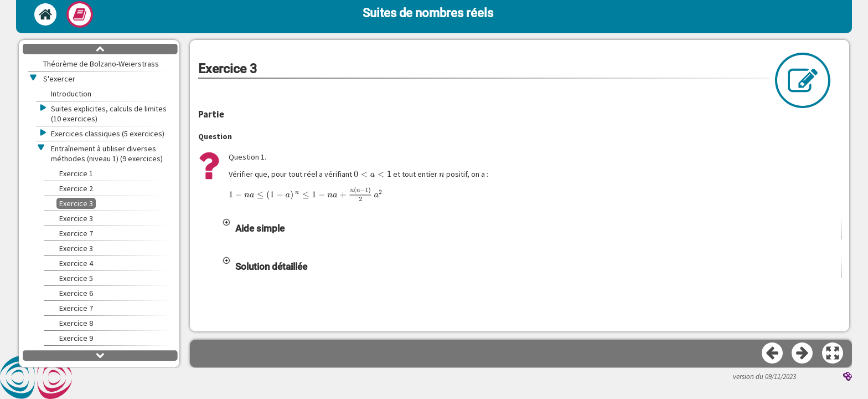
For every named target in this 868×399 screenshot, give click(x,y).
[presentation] (373, 174)
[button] (531, 228)
